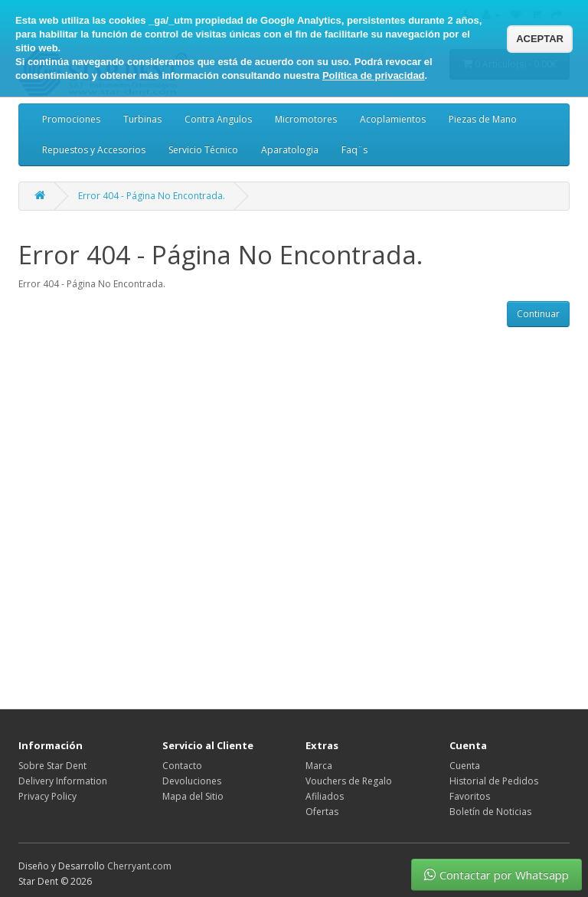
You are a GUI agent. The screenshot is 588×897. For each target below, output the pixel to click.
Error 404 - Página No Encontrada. (152, 196)
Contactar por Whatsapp (497, 875)
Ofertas (322, 812)
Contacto (182, 766)
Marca (319, 766)
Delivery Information (63, 781)
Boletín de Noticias (490, 812)
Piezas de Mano (483, 119)
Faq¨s (354, 150)
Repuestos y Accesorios (94, 150)
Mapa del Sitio (193, 796)
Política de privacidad (374, 75)
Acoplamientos (393, 119)
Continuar (538, 314)
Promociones (71, 119)
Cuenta (465, 766)
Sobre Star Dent (52, 766)
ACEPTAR (540, 39)
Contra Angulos (218, 119)
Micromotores (306, 119)
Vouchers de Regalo (349, 781)
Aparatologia (290, 150)
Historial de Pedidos (494, 781)
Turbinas (142, 119)
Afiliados (325, 796)
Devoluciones (192, 781)
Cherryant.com (139, 866)
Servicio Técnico (203, 150)
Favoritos (470, 796)
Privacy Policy (47, 796)
